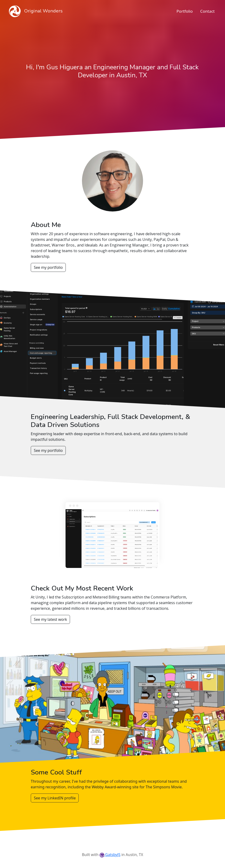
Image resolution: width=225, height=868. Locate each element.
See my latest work (50, 619)
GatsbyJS (110, 855)
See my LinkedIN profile (55, 798)
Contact (207, 11)
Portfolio (185, 11)
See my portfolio (48, 267)
